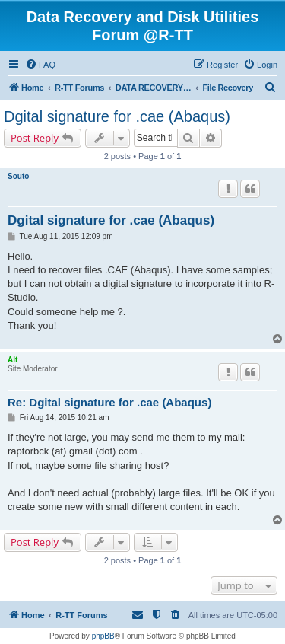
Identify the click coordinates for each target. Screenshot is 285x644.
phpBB (103, 636)
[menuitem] (40, 65)
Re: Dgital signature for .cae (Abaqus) (109, 402)
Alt (13, 360)
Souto (18, 176)
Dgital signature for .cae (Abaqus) (117, 116)
